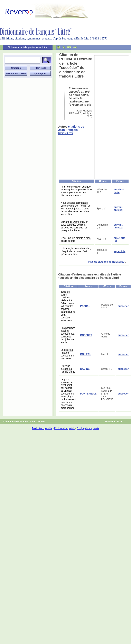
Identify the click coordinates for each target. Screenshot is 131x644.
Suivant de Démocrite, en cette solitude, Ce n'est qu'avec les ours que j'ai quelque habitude (74, 226)
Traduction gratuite (42, 428)
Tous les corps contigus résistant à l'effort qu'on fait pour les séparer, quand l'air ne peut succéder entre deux (68, 306)
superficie (120, 251)
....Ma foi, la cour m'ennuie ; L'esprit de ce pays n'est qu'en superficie (76, 251)
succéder (123, 306)
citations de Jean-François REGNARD (71, 130)
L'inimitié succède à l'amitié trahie (68, 369)
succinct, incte (119, 191)
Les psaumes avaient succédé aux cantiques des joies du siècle (68, 335)
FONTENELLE (88, 394)
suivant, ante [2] (118, 209)
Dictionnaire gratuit (64, 428)
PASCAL (85, 306)
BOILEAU (86, 354)
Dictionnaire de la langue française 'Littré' (28, 47)
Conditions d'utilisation (16, 421)
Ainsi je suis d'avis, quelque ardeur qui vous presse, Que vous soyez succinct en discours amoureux (76, 191)
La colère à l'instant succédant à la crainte (67, 354)
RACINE (85, 369)
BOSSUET (86, 335)
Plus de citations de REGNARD (106, 262)
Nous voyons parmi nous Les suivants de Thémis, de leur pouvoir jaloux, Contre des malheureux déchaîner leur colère (76, 209)
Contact (41, 421)
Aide (32, 421)
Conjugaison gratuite (88, 428)
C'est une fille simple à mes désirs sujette (76, 239)
